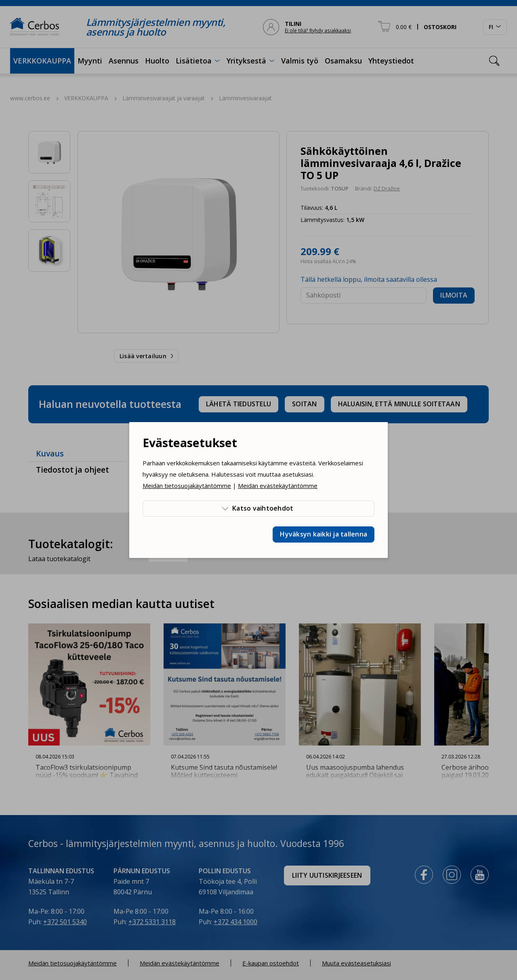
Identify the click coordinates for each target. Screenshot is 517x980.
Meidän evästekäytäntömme (278, 486)
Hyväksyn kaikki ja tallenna (324, 534)
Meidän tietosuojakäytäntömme (187, 486)
